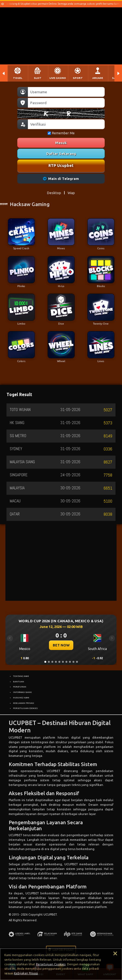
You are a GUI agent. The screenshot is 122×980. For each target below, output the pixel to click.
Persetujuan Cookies (51, 964)
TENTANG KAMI (21, 676)
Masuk (61, 143)
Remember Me (61, 133)
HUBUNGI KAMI (21, 698)
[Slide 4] (56, 662)
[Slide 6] (63, 662)
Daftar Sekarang (61, 154)
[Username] (66, 92)
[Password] (66, 103)
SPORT (78, 78)
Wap (71, 193)
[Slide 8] (70, 662)
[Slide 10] (77, 662)
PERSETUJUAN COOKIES (25, 708)
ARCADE (98, 78)
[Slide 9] (73, 662)
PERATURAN (20, 687)
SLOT (38, 78)
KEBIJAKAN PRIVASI (24, 703)
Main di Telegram (61, 179)
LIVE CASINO (58, 78)
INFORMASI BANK (22, 692)
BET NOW (61, 645)
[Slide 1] (45, 662)
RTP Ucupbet (61, 165)
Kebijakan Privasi (26, 973)
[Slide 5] (59, 662)
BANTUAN (19, 682)
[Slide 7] (66, 662)
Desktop (54, 193)
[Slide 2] (49, 662)
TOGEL (18, 78)
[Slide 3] (52, 662)
